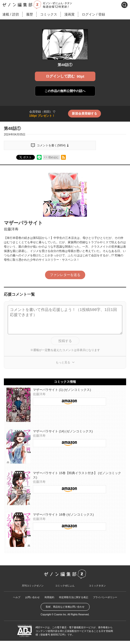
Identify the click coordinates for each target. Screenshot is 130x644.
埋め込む (54, 157)
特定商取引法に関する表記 (74, 597)
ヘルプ (17, 597)
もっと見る (63, 362)
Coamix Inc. (61, 615)
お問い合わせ (32, 597)
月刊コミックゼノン (33, 586)
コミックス (49, 14)
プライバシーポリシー (105, 597)
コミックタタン (97, 586)
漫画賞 (69, 14)
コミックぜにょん (65, 586)
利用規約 (49, 597)
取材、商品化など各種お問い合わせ (65, 607)
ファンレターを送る (65, 275)
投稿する (65, 341)
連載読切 (11, 14)
